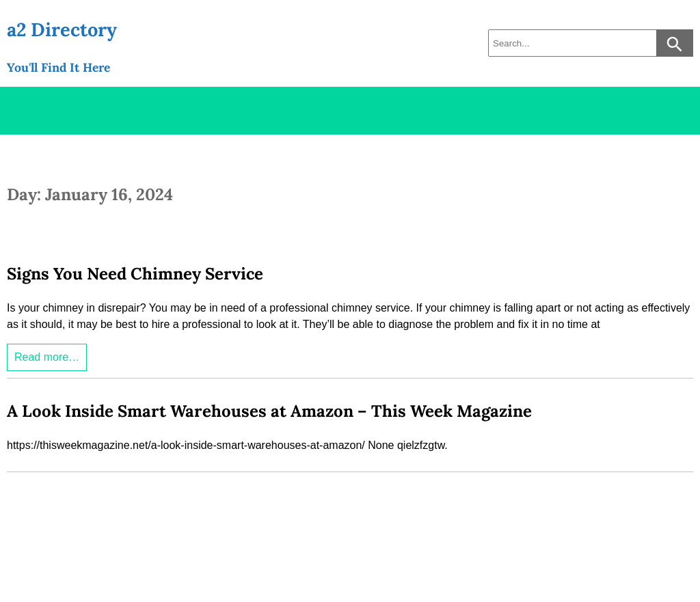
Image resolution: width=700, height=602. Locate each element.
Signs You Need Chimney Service (135, 274)
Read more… (47, 357)
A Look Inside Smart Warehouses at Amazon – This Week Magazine (269, 411)
